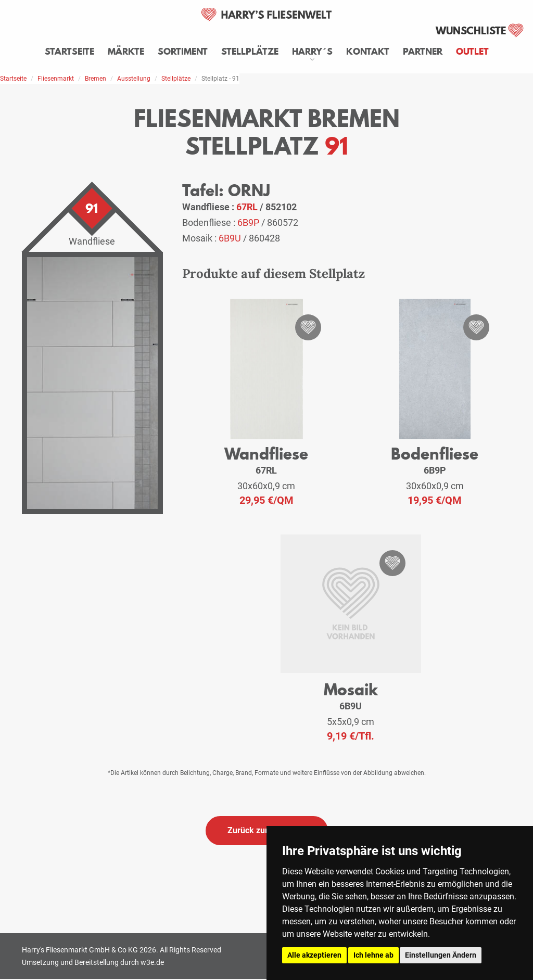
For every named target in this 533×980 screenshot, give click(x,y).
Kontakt (368, 52)
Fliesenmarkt (56, 79)
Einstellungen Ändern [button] (441, 955)
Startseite (69, 52)
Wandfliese (266, 454)
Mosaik (351, 689)
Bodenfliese (435, 454)
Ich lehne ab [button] (373, 955)
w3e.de (152, 962)
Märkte (126, 52)
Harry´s (312, 52)
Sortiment (183, 52)
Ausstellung (134, 79)
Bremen (96, 79)
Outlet (472, 52)
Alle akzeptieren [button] (314, 955)
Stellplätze (250, 52)
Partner (423, 52)
